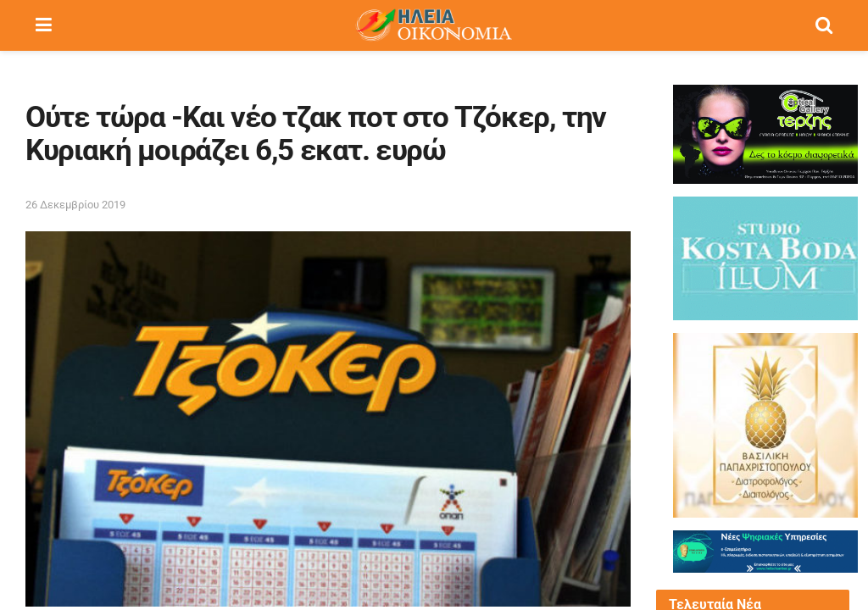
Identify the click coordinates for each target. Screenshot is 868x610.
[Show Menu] (44, 25)
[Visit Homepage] (433, 25)
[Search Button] (824, 25)
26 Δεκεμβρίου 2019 (75, 205)
